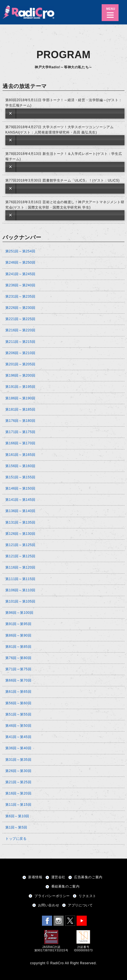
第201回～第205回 (20, 364)
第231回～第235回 (20, 297)
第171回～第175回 (20, 432)
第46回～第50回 (18, 726)
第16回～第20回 (18, 793)
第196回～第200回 (20, 375)
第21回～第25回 (18, 782)
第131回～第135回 (20, 522)
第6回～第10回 (17, 816)
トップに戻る (16, 839)
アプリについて (80, 905)
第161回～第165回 (20, 455)
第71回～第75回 (18, 669)
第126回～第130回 (20, 534)
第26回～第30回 (18, 771)
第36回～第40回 (18, 748)
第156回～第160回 (20, 466)
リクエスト (87, 896)
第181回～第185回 (20, 409)
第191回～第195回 (20, 387)
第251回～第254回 (20, 251)
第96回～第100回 (19, 613)
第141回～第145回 (20, 500)
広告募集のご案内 (88, 877)
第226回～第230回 (20, 308)
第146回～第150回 (20, 488)
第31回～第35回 (18, 760)
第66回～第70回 (18, 680)
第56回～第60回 (18, 703)
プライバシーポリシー (52, 896)
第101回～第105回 (20, 601)
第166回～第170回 (20, 443)
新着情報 (35, 877)
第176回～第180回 (20, 421)
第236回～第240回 (20, 285)
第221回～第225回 (20, 319)
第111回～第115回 (20, 579)
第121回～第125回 (20, 545)
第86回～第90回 (18, 635)
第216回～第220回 (20, 330)
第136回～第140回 (20, 511)
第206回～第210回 (20, 353)
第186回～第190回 (20, 398)
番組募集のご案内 (65, 886)
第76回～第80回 (18, 658)
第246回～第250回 (20, 262)
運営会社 (58, 877)
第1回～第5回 (16, 827)
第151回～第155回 (20, 477)
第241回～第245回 (20, 274)
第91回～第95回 (18, 624)
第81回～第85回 (18, 647)
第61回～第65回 (18, 692)
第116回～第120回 (20, 567)
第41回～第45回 (18, 737)
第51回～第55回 (18, 714)
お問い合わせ (49, 905)
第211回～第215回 (20, 342)
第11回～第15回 (18, 805)
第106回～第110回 (20, 590)
